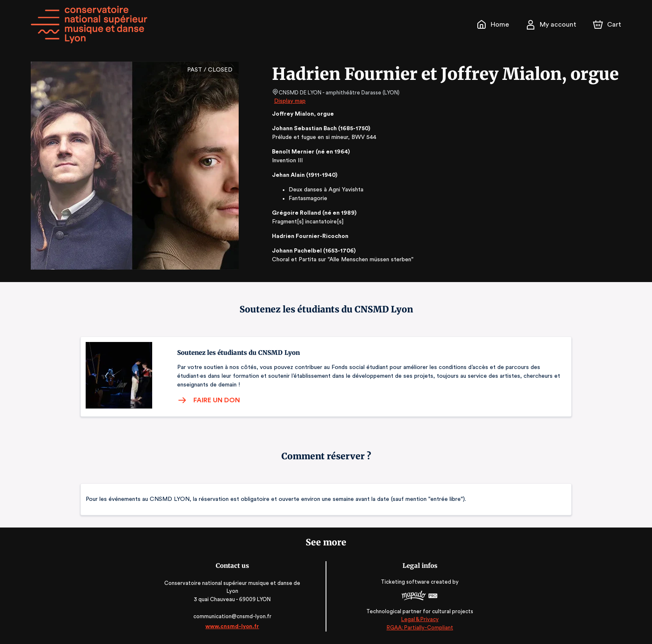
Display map (290, 101)
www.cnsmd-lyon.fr (233, 626)
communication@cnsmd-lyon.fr (234, 616)
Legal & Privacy (418, 619)
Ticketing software (405, 582)
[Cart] (608, 25)
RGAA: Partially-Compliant (418, 627)
